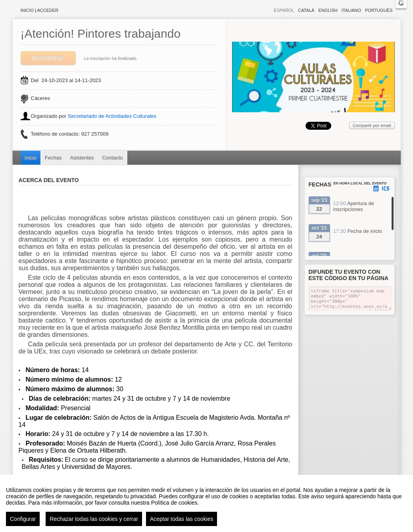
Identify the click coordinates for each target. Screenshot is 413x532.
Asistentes (82, 158)
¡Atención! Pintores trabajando (101, 34)
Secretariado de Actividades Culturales (112, 116)
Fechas (53, 158)
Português (379, 10)
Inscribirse (48, 58)
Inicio (27, 10)
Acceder (48, 10)
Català (306, 10)
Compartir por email (372, 125)
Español (284, 10)
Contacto (112, 158)
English (328, 10)
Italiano (351, 10)
